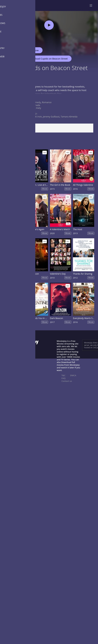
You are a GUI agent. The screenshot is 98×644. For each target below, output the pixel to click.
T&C (63, 375)
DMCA (73, 375)
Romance (47, 102)
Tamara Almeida (69, 117)
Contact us (67, 381)
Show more (10, 97)
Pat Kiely (37, 108)
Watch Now (32, 50)
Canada (36, 105)
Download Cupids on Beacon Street (47, 59)
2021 (35, 114)
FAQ (63, 378)
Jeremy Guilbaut (51, 117)
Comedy (37, 102)
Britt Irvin (37, 117)
